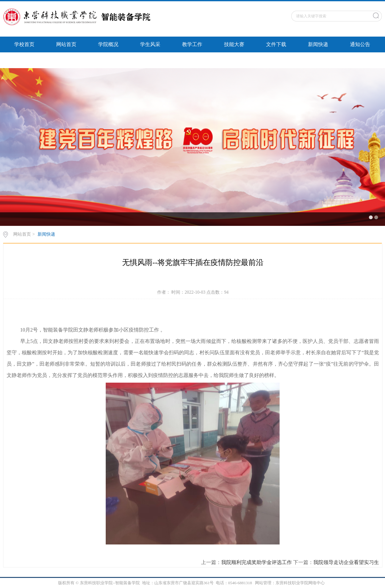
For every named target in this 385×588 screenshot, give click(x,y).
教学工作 (192, 44)
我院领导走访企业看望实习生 (346, 562)
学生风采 (150, 44)
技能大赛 (234, 44)
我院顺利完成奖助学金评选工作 (257, 562)
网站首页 (66, 44)
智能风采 (24, 60)
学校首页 (24, 44)
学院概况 (108, 44)
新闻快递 (318, 44)
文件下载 (276, 44)
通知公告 (360, 44)
